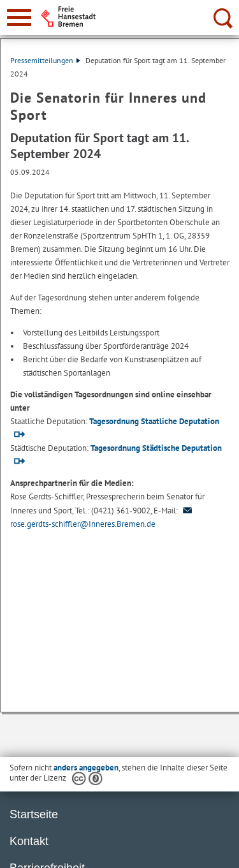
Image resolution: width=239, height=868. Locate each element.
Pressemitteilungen (45, 60)
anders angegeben (86, 768)
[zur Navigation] (19, 18)
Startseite (34, 814)
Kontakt (29, 841)
